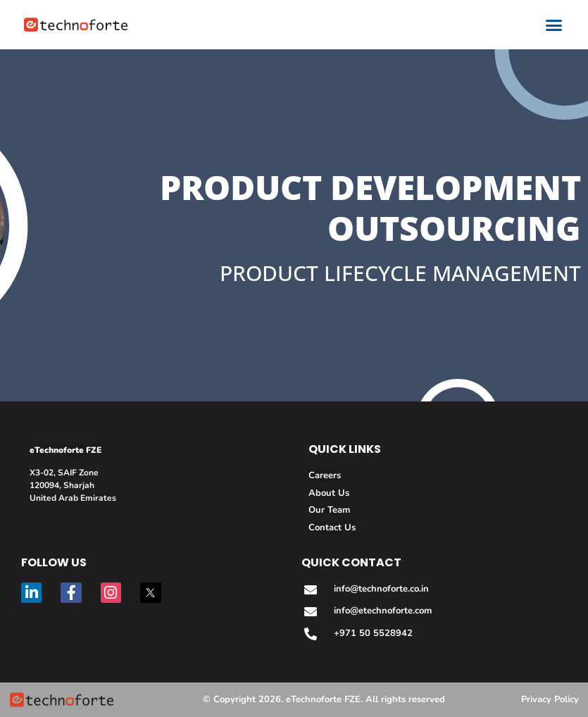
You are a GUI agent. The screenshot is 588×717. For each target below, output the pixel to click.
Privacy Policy (550, 699)
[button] (554, 25)
